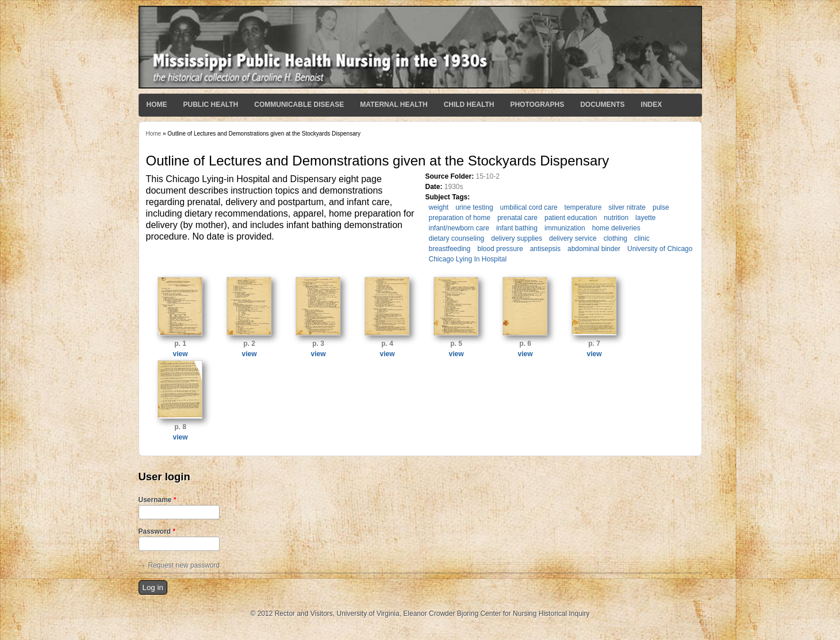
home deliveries (616, 228)
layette (645, 218)
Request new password (184, 565)
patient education (571, 218)
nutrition (616, 218)
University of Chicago (660, 249)
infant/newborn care (459, 228)
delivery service (573, 238)
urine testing (474, 207)
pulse (661, 207)
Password (157, 531)
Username (158, 500)
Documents (602, 105)
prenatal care (517, 218)
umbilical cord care (529, 207)
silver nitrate (627, 207)
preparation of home (460, 218)
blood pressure (500, 249)
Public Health (211, 105)
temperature (583, 207)
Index (652, 105)
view (180, 354)
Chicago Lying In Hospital (468, 259)
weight (439, 207)
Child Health (469, 105)
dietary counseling (457, 238)
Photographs (537, 105)
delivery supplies (517, 238)
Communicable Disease (299, 105)
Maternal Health (394, 105)
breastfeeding (450, 249)
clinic (642, 238)
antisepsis (545, 249)
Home (157, 105)
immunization (565, 228)
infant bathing (517, 228)
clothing (615, 238)
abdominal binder (594, 249)
